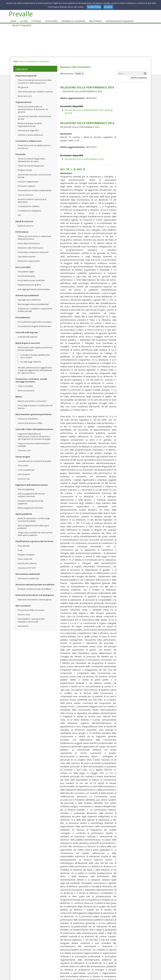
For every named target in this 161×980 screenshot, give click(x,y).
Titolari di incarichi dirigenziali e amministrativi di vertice (31, 155)
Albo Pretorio (90, 16)
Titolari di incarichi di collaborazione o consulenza (34, 142)
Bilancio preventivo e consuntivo (32, 396)
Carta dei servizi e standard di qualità (34, 456)
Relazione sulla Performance (31, 243)
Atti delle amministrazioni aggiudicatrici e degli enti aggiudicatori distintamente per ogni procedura (35, 366)
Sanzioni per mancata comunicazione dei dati (34, 113)
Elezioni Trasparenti (139, 16)
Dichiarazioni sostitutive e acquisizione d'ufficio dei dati (35, 305)
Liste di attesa (24, 470)
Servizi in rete (24, 474)
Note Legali (122, 977)
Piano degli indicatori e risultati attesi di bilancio (35, 402)
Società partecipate (26, 271)
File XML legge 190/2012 (31, 357)
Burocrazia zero (25, 91)
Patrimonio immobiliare (28, 414)
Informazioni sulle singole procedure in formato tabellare (35, 344)
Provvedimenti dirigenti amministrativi (34, 322)
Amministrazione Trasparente (37, 57)
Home (13, 16)
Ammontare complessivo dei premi (33, 247)
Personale (20, 150)
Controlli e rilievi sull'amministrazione (34, 425)
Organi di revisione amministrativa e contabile (34, 440)
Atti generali (23, 83)
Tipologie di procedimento (29, 295)
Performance (22, 227)
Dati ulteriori (23, 621)
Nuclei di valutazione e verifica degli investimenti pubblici (34, 515)
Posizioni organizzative (28, 177)
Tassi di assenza (25, 190)
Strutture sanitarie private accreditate (35, 580)
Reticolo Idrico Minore (27, 559)
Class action (23, 461)
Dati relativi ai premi (27, 252)
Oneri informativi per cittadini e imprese (35, 87)
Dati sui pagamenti (26, 485)
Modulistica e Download (70, 16)
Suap (20, 546)
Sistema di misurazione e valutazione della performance (34, 233)
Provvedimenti (23, 313)
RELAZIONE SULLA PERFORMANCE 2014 (81, 143)
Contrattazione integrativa (29, 206)
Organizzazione (24, 97)
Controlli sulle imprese (27, 328)
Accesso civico (24, 610)
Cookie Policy (144, 977)
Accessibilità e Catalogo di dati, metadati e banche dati (31, 615)
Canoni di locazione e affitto (30, 418)
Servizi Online (49, 16)
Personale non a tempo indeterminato (35, 186)
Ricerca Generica (139, 73)
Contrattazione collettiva (29, 202)
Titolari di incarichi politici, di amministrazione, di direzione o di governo (33, 104)
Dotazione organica (26, 181)
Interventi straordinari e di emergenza (35, 590)
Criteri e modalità (25, 381)
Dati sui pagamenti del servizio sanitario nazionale (31, 490)
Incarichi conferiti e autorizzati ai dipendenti (32, 196)
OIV (19, 210)
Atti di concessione (26, 386)
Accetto (108, 7)
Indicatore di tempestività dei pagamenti (31, 497)
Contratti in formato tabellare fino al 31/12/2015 (35, 352)
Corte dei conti (24, 446)
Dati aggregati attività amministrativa (34, 284)
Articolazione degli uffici (28, 126)
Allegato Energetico (26, 550)
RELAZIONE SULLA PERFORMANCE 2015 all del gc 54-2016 (89, 104)
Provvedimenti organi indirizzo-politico (35, 317)
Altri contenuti (23, 601)
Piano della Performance (29, 239)
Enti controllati (23, 262)
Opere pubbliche (24, 509)
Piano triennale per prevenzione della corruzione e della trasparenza (35, 77)
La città (23, 16)
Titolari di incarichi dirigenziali (31, 161)
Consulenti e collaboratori (29, 136)
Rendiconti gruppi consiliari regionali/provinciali (30, 120)
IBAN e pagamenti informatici (30, 503)
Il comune (34, 16)
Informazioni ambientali (28, 569)
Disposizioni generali (26, 71)
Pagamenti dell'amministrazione (32, 480)
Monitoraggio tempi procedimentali (33, 299)
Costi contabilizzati (26, 465)
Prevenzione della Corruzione (31, 605)
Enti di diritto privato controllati (31, 276)
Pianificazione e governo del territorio (34, 537)
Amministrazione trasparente (113, 16)
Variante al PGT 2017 (27, 563)
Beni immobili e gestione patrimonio (34, 410)
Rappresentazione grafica (29, 280)
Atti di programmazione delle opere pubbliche (33, 522)
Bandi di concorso (24, 217)
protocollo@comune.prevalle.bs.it (78, 957)
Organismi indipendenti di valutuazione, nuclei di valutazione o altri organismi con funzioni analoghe (34, 432)
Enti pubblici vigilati (26, 267)
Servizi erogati (23, 452)
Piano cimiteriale (25, 554)
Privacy (133, 977)
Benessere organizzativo (29, 256)
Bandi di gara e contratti (28, 338)
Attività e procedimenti (27, 291)
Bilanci (19, 392)
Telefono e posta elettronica (30, 130)
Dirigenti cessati (25, 165)
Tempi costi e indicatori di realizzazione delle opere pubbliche (35, 529)
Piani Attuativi (24, 541)
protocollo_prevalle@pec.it (74, 959)
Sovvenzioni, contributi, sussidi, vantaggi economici (31, 376)
